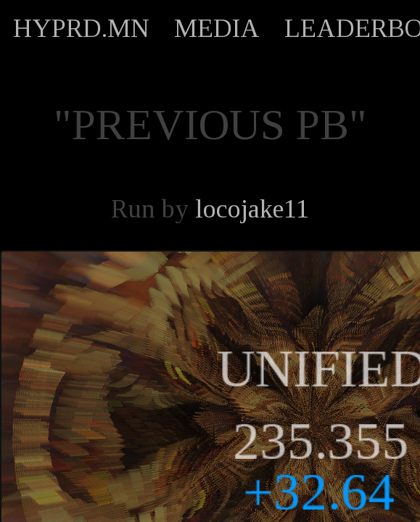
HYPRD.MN (81, 28)
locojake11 (252, 209)
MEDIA (217, 28)
